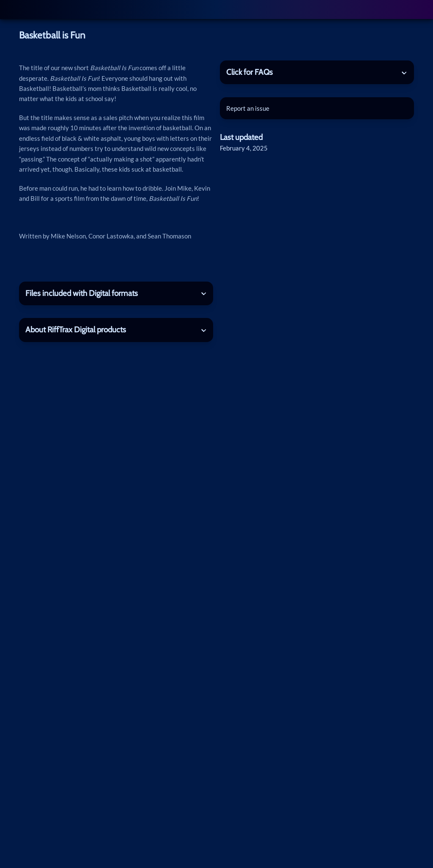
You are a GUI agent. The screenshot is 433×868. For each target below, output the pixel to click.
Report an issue (248, 108)
